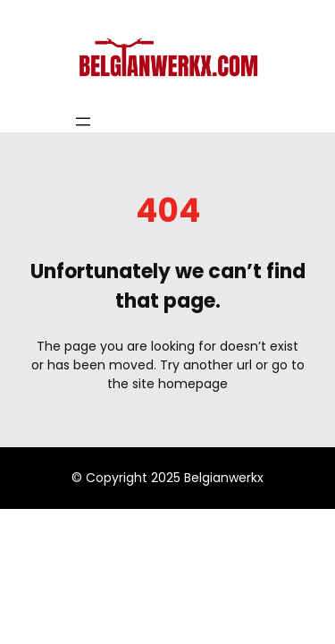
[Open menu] (83, 122)
